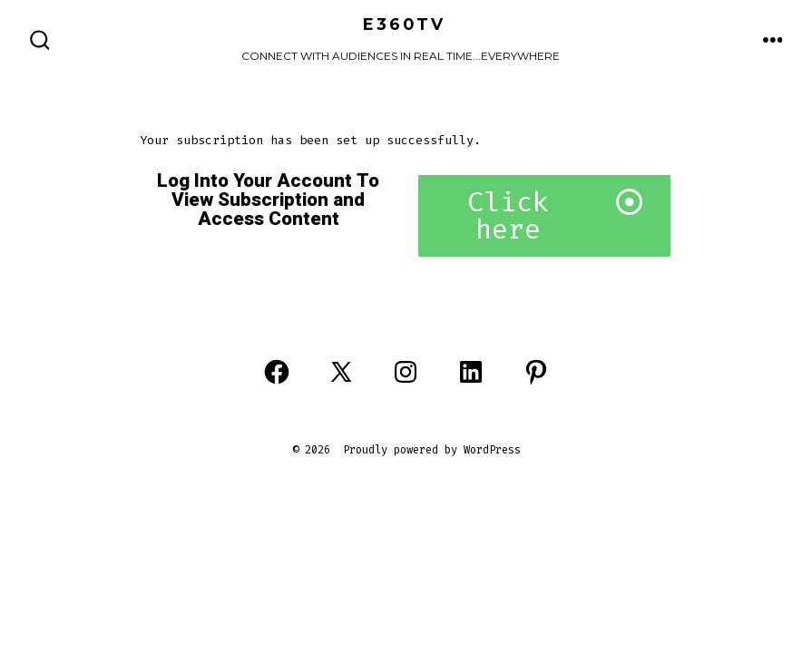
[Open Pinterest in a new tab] (536, 372)
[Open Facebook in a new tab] (277, 372)
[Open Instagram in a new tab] (406, 372)
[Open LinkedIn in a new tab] (471, 372)
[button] (544, 216)
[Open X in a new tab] (341, 372)
